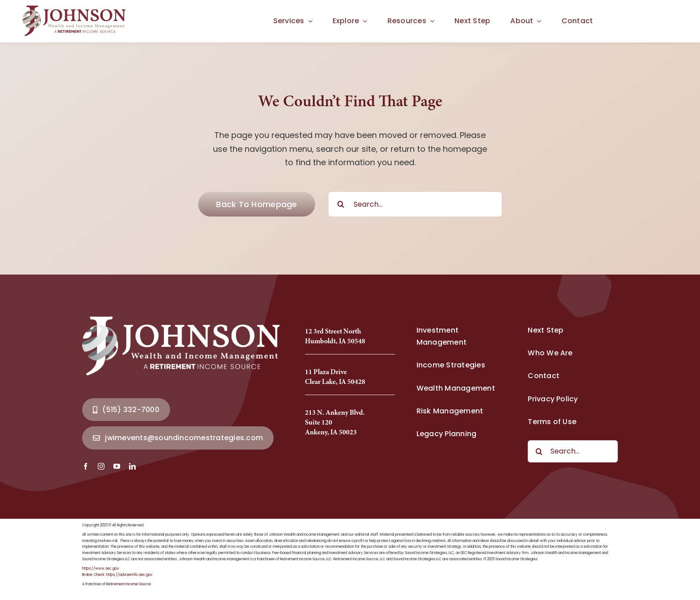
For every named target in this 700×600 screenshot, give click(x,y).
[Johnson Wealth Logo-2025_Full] (75, 8)
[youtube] (117, 466)
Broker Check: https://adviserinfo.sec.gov (117, 575)
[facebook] (85, 466)
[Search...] (415, 204)
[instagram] (101, 466)
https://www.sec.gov (100, 569)
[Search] (341, 204)
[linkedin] (132, 466)
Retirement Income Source (129, 584)
